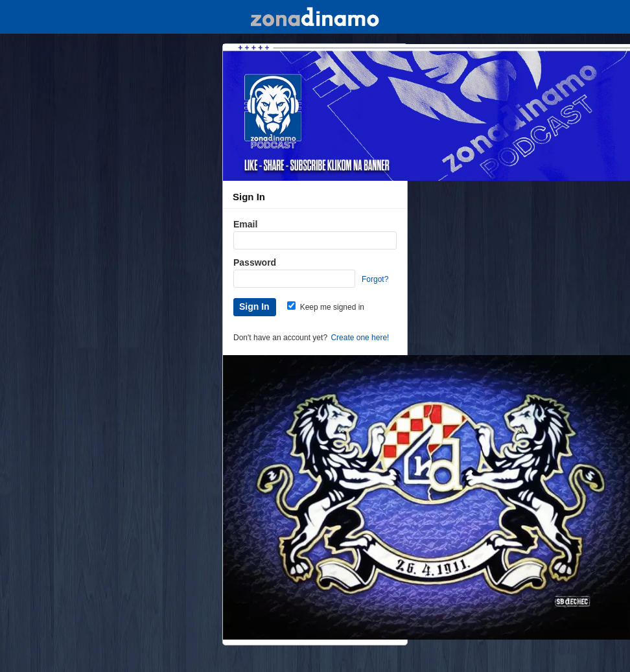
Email (245, 224)
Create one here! (360, 338)
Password (255, 262)
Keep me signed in (326, 307)
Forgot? (375, 279)
